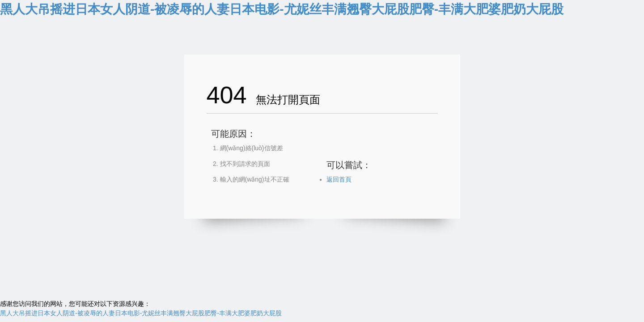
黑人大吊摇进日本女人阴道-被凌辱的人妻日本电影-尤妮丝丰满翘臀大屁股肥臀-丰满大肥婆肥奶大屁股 (282, 9)
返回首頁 (339, 179)
